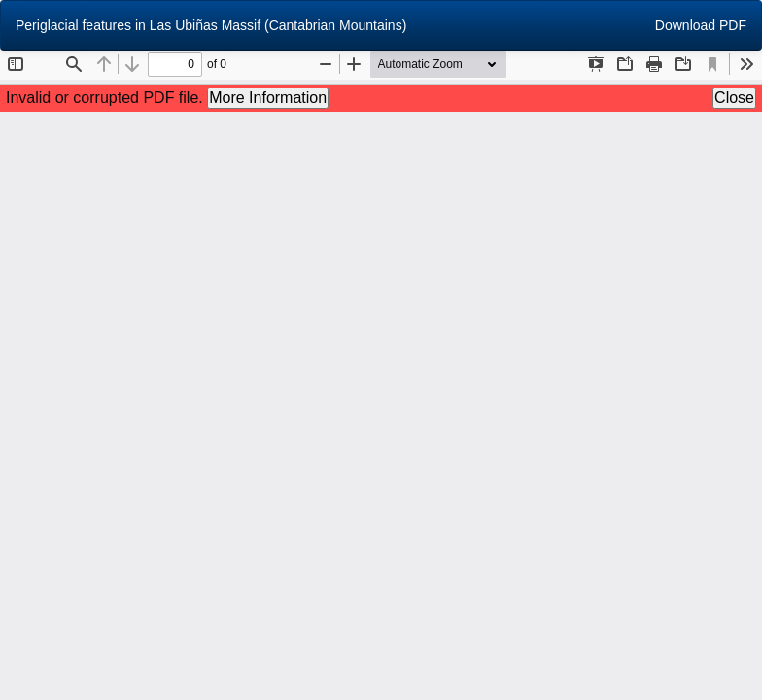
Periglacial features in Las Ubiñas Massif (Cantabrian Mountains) (211, 25)
